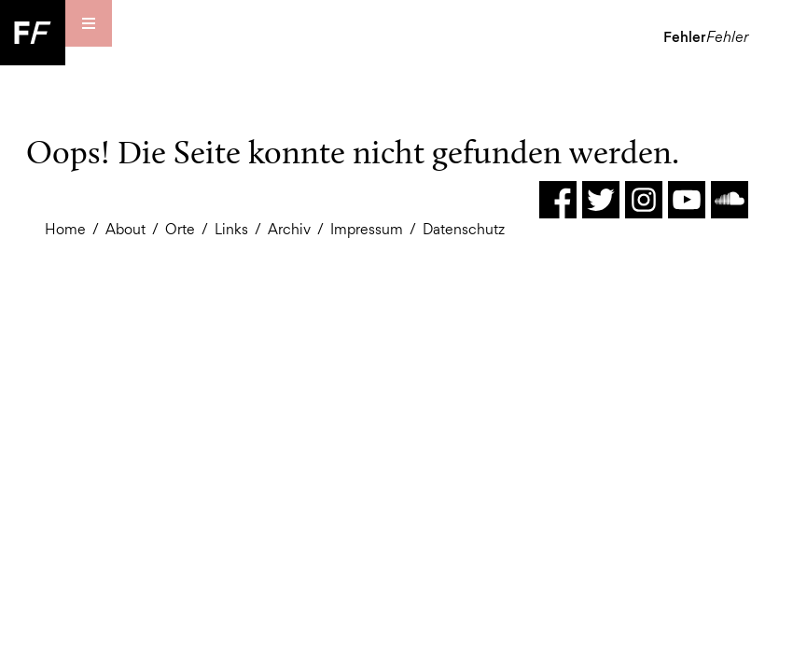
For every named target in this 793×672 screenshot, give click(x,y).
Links (231, 229)
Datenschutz (464, 229)
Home (65, 229)
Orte (180, 229)
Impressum (367, 229)
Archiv (289, 229)
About (125, 229)
